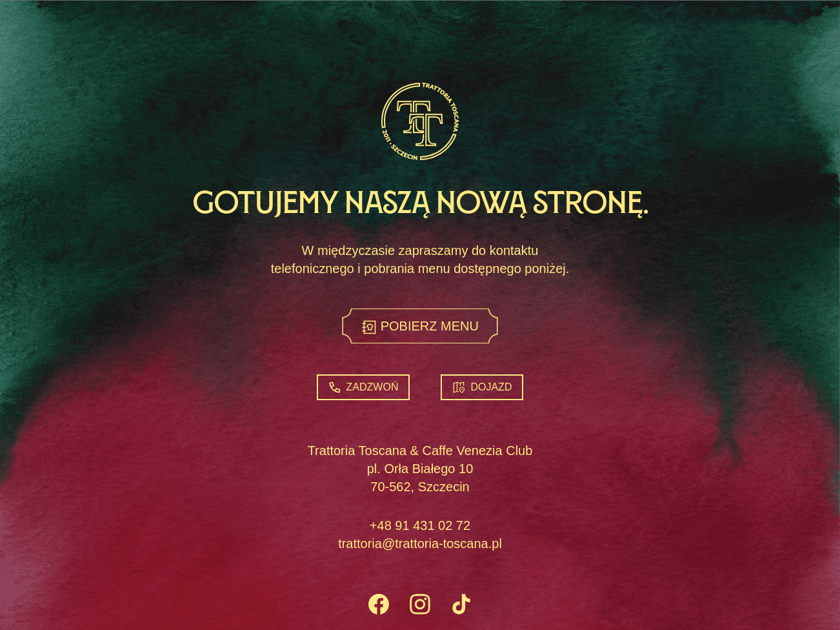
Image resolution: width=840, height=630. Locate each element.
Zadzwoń (364, 387)
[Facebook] (379, 605)
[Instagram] (420, 605)
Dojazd (482, 387)
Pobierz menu (420, 327)
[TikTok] (461, 605)
